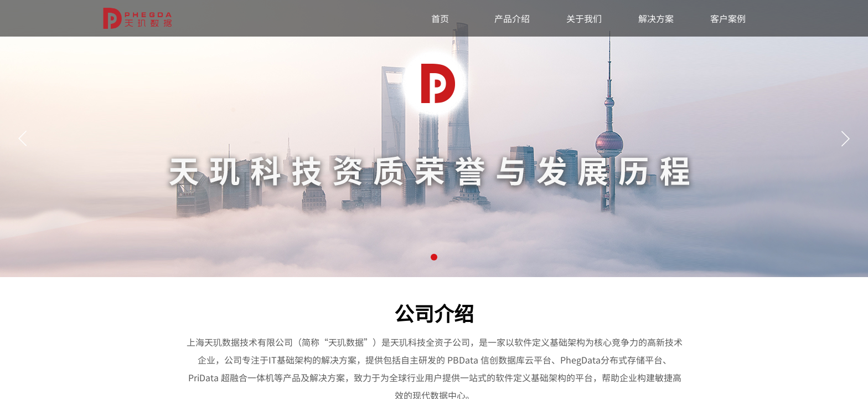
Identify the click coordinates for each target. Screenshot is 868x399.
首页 (440, 18)
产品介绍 (512, 18)
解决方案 (656, 18)
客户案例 (728, 18)
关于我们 (584, 18)
